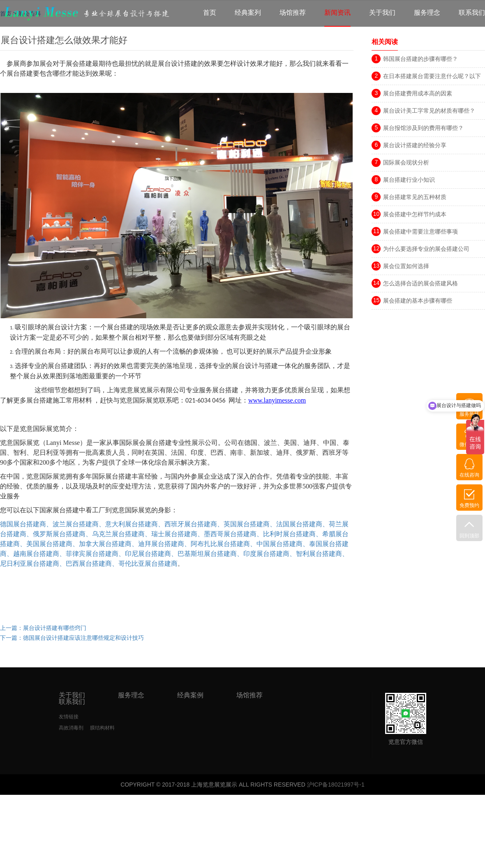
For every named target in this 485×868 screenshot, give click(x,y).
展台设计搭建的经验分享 (415, 145)
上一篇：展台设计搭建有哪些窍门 (43, 628)
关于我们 (382, 13)
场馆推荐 (293, 13)
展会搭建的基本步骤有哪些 (418, 301)
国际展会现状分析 (406, 162)
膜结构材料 (102, 728)
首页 (210, 13)
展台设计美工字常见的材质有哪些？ (429, 111)
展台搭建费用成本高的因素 (418, 93)
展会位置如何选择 (406, 266)
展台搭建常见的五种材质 (415, 197)
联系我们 (472, 13)
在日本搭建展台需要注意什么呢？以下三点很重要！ (432, 78)
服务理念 (427, 13)
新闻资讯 (337, 13)
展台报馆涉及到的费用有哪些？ (423, 128)
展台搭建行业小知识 (409, 180)
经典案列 (248, 13)
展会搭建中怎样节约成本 (415, 214)
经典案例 (190, 695)
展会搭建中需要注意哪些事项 (420, 231)
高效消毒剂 (71, 728)
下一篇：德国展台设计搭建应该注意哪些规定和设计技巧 (72, 638)
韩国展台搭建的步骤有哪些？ (420, 59)
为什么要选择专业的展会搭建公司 (426, 249)
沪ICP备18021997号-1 (336, 785)
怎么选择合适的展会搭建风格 (420, 283)
